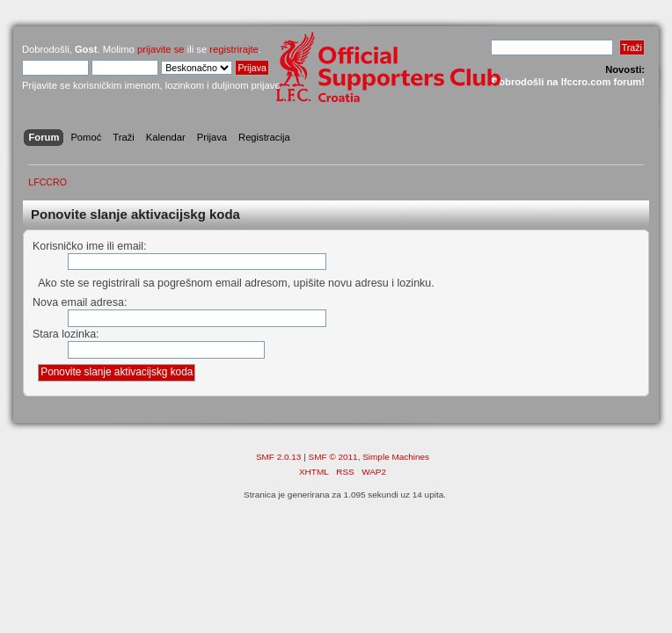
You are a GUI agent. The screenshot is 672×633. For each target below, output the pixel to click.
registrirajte (234, 49)
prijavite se (161, 49)
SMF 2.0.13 (279, 457)
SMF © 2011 (333, 457)
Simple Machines (396, 457)
